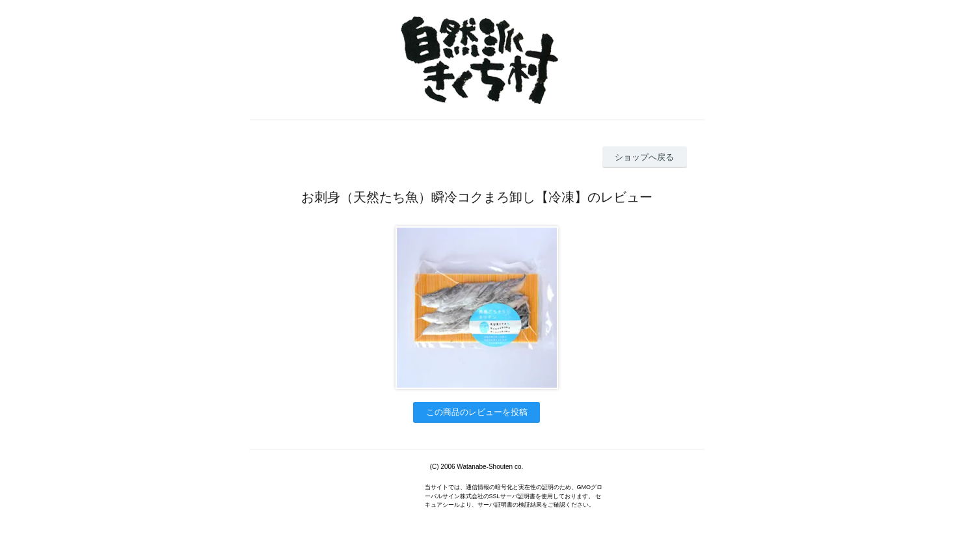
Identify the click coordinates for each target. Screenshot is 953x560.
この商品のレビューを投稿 (477, 412)
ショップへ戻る (644, 157)
